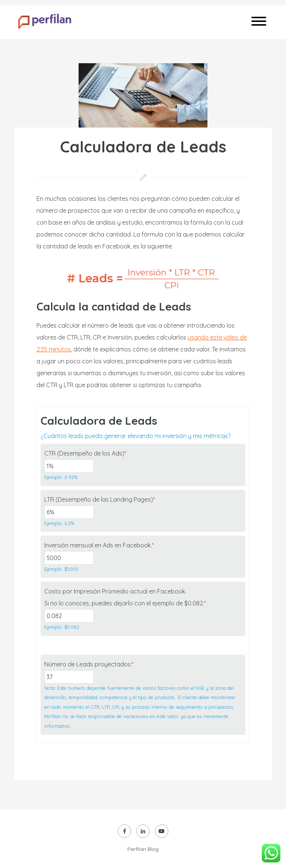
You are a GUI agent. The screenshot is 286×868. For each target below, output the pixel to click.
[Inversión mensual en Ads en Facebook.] (69, 558)
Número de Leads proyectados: (89, 664)
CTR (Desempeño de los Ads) (85, 453)
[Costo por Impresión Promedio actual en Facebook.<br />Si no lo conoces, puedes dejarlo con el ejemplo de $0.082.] (69, 616)
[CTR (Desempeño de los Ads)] (69, 466)
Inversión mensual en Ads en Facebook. (99, 545)
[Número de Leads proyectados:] (69, 677)
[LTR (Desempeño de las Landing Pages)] (69, 512)
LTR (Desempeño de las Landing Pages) (100, 499)
